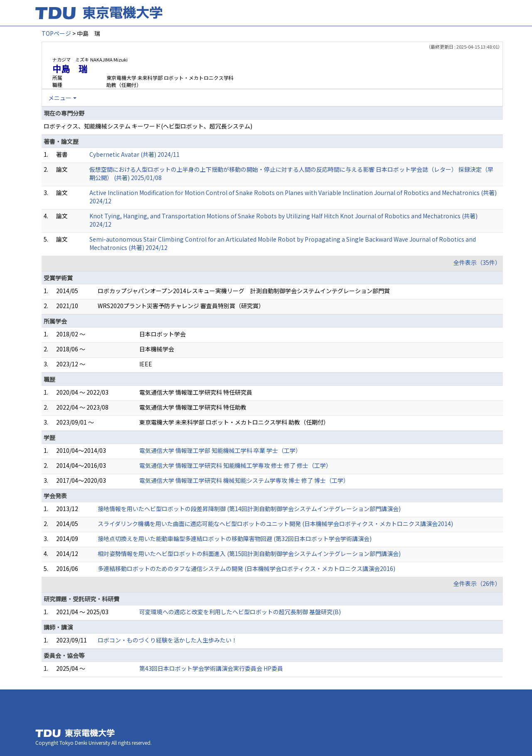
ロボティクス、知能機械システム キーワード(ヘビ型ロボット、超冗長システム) (148, 126)
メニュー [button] (60, 98)
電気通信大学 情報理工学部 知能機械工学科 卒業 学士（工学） (220, 450)
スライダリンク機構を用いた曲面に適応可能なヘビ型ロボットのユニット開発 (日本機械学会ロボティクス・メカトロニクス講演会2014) (275, 524)
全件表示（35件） (477, 262)
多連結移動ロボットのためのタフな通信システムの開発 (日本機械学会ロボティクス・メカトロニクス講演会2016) (246, 568)
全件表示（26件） (477, 583)
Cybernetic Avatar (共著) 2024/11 (134, 154)
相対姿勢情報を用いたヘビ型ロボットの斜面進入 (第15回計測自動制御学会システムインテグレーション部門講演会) (249, 553)
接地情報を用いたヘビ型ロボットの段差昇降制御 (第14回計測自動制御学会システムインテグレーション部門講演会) (249, 509)
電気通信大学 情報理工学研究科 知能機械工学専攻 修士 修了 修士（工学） (235, 465)
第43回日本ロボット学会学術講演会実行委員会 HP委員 (211, 668)
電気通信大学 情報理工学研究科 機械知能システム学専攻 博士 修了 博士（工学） (244, 480)
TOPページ (56, 33)
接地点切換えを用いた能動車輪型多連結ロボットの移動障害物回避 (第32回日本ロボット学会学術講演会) (235, 539)
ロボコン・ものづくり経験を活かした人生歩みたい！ (167, 640)
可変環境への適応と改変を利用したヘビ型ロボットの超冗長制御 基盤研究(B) (240, 612)
